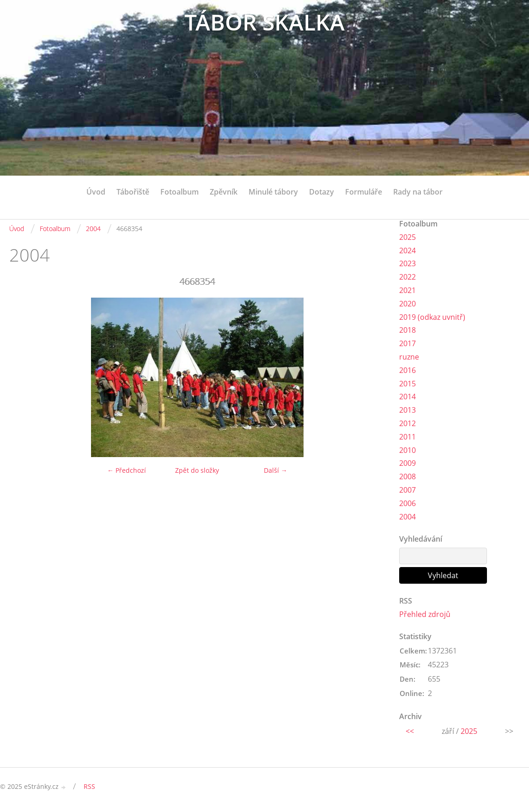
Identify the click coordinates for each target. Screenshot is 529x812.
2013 (407, 410)
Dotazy (322, 192)
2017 (407, 343)
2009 (407, 463)
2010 (407, 450)
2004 (93, 229)
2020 (407, 304)
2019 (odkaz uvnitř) (432, 317)
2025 (407, 237)
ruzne (409, 357)
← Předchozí (127, 470)
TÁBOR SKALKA (264, 22)
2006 (407, 503)
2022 (407, 277)
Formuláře (364, 192)
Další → (276, 470)
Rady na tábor (418, 192)
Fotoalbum (179, 192)
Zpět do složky (197, 470)
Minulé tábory (273, 192)
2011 (407, 437)
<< (410, 731)
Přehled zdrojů (425, 614)
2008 (407, 476)
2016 (407, 370)
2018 (407, 330)
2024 (407, 250)
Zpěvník (224, 192)
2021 (407, 290)
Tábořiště (133, 192)
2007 (407, 490)
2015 (407, 384)
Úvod (96, 192)
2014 (407, 397)
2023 (407, 263)
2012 (407, 423)
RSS (89, 786)
